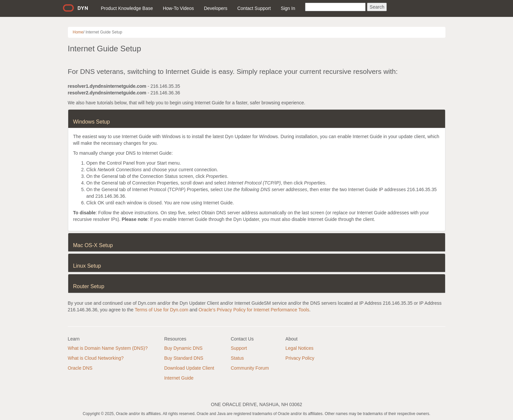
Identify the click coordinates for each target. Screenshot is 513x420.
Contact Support (254, 8)
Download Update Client (189, 368)
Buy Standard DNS (184, 358)
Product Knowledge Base (127, 8)
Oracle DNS (80, 368)
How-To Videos (179, 8)
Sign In (288, 8)
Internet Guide (179, 378)
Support (239, 348)
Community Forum (250, 368)
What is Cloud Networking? (96, 358)
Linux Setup (87, 266)
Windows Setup (92, 122)
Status (237, 358)
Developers (216, 8)
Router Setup (89, 286)
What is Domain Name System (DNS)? (108, 348)
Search (377, 7)
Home (78, 32)
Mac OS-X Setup (93, 245)
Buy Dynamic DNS (183, 348)
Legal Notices (300, 348)
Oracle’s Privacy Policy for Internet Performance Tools (254, 310)
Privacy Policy (300, 358)
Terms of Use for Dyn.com (162, 310)
